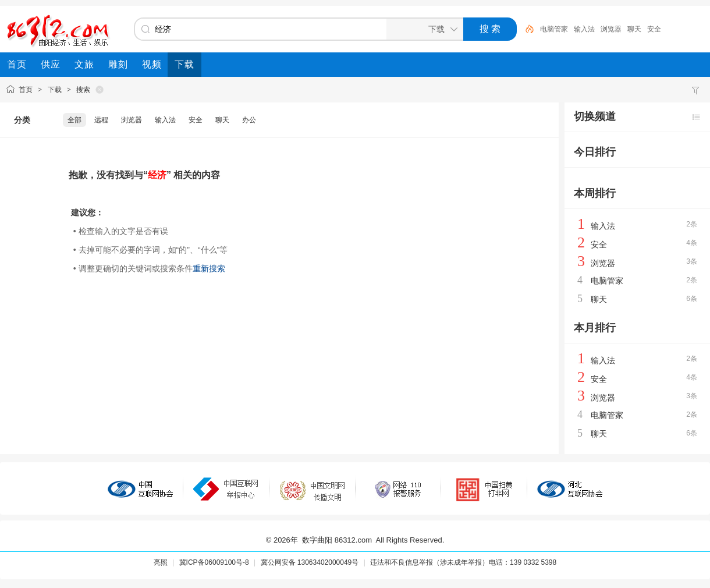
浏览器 (611, 29)
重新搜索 (209, 268)
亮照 (161, 562)
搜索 (83, 90)
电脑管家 (554, 29)
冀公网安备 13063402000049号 (310, 562)
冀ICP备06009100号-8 (214, 562)
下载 (55, 90)
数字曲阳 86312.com (337, 540)
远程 (101, 120)
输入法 (584, 29)
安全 (654, 29)
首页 (26, 90)
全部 (74, 120)
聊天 (634, 29)
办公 (249, 120)
